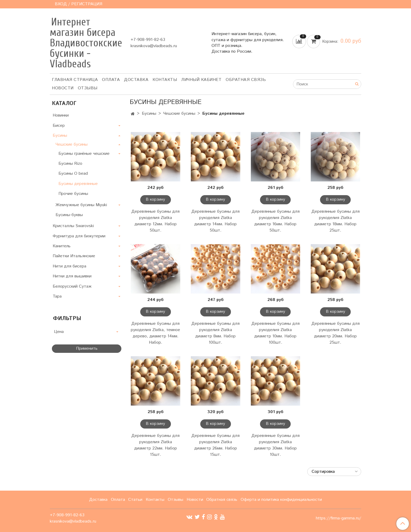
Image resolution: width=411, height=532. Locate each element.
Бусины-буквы (69, 215)
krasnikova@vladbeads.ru (154, 46)
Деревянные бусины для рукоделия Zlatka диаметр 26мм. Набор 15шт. (215, 445)
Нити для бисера (69, 266)
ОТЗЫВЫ (88, 88)
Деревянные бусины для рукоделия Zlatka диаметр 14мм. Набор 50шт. (215, 221)
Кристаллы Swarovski (73, 226)
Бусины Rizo (70, 164)
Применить (87, 349)
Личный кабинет (201, 80)
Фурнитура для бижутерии (79, 236)
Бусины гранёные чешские (84, 154)
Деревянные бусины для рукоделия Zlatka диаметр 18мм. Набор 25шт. (336, 221)
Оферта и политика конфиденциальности (281, 500)
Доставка (136, 80)
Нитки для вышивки (72, 276)
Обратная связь (246, 80)
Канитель (62, 246)
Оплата (111, 80)
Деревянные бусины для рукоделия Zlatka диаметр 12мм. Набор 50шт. (155, 221)
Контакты (165, 80)
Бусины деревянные (78, 184)
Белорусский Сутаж (72, 286)
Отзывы (175, 500)
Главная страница (75, 80)
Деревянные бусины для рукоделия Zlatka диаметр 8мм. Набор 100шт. (215, 333)
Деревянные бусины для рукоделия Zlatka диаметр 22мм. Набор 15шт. (155, 445)
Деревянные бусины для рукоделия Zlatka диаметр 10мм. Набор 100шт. (275, 333)
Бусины (149, 114)
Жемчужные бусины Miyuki (81, 205)
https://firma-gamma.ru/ (339, 518)
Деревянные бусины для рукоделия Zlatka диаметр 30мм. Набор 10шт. (275, 445)
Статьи (135, 500)
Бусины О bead (73, 174)
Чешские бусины (179, 114)
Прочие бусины (73, 194)
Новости (63, 88)
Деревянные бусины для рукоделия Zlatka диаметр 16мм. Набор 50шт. (275, 221)
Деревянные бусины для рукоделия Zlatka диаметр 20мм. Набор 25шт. (336, 333)
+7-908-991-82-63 (148, 40)
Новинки (61, 115)
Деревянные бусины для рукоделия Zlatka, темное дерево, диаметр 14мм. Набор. (155, 333)
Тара (57, 296)
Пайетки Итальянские (74, 256)
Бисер (59, 126)
